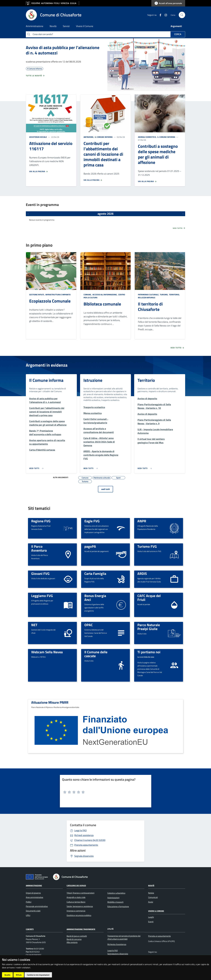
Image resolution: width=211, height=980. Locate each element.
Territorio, (174, 295)
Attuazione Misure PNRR (50, 702)
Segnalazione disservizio (118, 954)
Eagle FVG (92, 521)
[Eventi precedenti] (28, 214)
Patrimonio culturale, (149, 295)
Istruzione (93, 380)
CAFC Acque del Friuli (149, 598)
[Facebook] (159, 15)
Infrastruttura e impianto (58, 295)
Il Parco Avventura (39, 548)
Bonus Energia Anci (95, 598)
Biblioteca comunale (102, 304)
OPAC (89, 625)
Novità (151, 885)
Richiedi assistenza (84, 835)
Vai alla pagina (39, 171)
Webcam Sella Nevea (47, 652)
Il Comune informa (103, 137)
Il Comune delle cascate (96, 654)
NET (34, 625)
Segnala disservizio (84, 856)
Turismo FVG (147, 546)
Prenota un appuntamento (159, 936)
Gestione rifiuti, (37, 295)
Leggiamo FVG (42, 596)
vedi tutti (105, 489)
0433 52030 (90, 840)
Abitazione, (89, 137)
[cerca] (182, 15)
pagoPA (90, 546)
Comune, (88, 295)
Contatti (30, 929)
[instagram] (165, 15)
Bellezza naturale (147, 297)
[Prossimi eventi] (183, 214)
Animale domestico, (147, 137)
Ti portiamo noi (149, 652)
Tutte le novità (35, 76)
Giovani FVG (40, 573)
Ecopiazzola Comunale (50, 301)
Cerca (178, 34)
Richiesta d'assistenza (117, 944)
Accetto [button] (7, 975)
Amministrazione (34, 885)
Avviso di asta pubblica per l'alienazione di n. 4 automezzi (63, 50)
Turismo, (164, 295)
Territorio (146, 380)
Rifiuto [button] (19, 975)
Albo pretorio (72, 942)
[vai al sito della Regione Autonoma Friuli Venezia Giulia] (52, 3)
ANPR (142, 521)
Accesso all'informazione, (105, 295)
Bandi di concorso (74, 939)
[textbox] (105, 792)
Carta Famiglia (95, 573)
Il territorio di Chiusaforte (150, 307)
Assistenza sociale (38, 137)
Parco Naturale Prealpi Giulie (149, 627)
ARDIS (142, 573)
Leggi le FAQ (80, 830)
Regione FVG (41, 521)
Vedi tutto (179, 228)
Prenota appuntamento (86, 845)
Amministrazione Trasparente (81, 929)
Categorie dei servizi (76, 885)
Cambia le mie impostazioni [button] (38, 975)
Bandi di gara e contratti (77, 936)
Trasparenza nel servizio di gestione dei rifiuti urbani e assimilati (124, 937)
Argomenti (176, 26)
